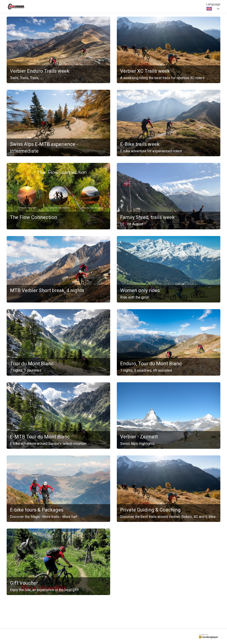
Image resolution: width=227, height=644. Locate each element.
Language (213, 4)
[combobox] (213, 9)
